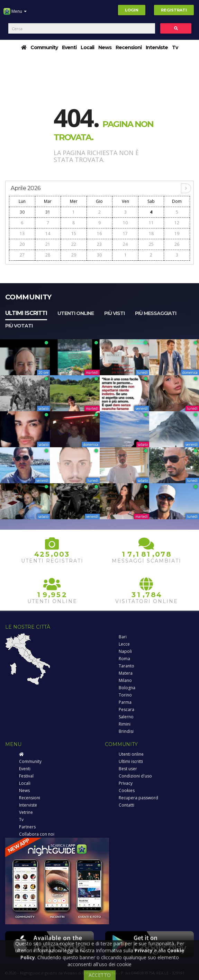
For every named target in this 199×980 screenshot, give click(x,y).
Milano (125, 680)
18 (151, 233)
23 (99, 244)
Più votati (19, 326)
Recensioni (129, 47)
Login (132, 10)
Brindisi (126, 731)
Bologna (127, 688)
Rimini (125, 724)
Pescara (126, 709)
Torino (125, 695)
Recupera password (138, 798)
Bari (123, 637)
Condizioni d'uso (135, 776)
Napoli (125, 651)
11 (151, 223)
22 (74, 244)
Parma (125, 702)
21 (48, 244)
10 (125, 223)
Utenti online (76, 313)
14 (48, 233)
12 (177, 223)
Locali (87, 47)
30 (22, 212)
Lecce (124, 644)
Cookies (127, 790)
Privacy (126, 783)
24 (125, 244)
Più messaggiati (156, 313)
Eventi (69, 47)
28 (48, 255)
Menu (15, 14)
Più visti (114, 313)
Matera (126, 673)
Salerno (126, 717)
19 (177, 233)
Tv (175, 47)
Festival (26, 776)
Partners (27, 827)
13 (22, 233)
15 (74, 233)
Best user (128, 769)
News (105, 47)
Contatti (126, 805)
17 (125, 233)
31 (48, 212)
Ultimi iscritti (26, 313)
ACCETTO (100, 975)
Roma (124, 659)
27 (22, 255)
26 (177, 244)
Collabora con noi (37, 834)
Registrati (174, 10)
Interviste (157, 47)
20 (22, 244)
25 (151, 244)
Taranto (126, 666)
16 (99, 233)
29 (74, 255)
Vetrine (26, 812)
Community (44, 47)
